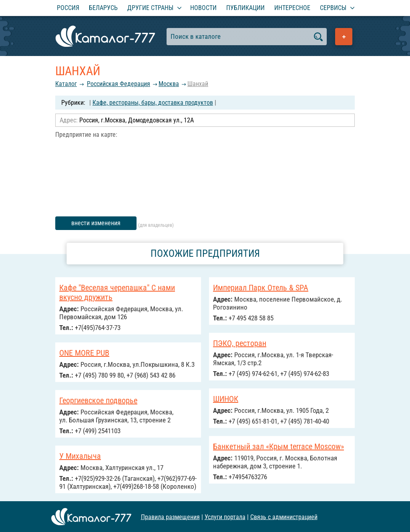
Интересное (292, 8)
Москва (169, 84)
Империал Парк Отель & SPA (261, 288)
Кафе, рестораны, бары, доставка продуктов (153, 103)
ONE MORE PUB (84, 353)
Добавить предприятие (344, 37)
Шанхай (198, 84)
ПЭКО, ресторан (240, 343)
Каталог (66, 84)
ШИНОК (226, 399)
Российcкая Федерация (119, 84)
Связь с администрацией (284, 517)
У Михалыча (80, 456)
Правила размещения (170, 517)
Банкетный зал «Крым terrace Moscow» (278, 446)
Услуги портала (225, 517)
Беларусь (103, 8)
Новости (203, 8)
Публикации (245, 8)
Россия (68, 8)
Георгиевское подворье (98, 400)
